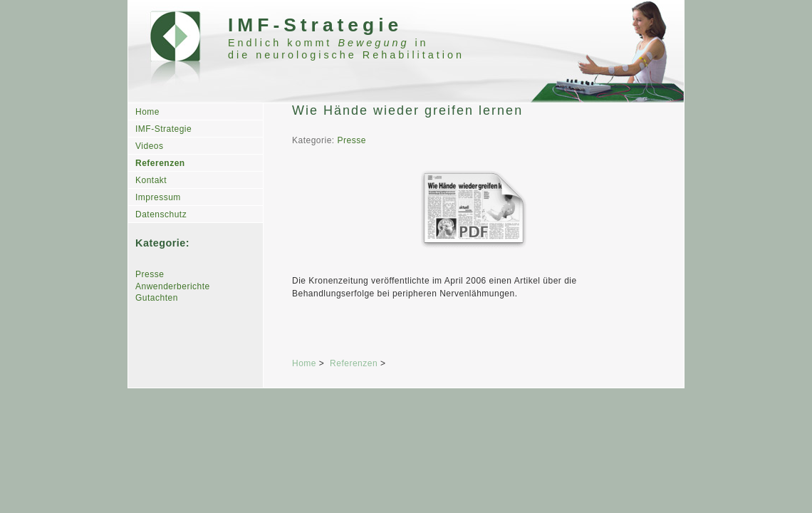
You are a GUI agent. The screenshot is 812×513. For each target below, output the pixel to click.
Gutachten (157, 298)
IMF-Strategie (163, 129)
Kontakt (151, 180)
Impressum (158, 197)
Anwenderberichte (173, 286)
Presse (150, 274)
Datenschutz (161, 214)
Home (147, 112)
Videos (149, 146)
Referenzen (160, 163)
